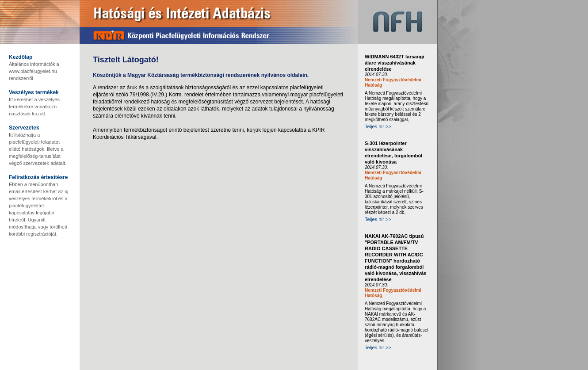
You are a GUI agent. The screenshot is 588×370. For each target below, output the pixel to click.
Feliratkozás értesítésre (38, 177)
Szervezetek (24, 128)
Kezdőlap (21, 57)
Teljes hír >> (378, 126)
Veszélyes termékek (34, 92)
